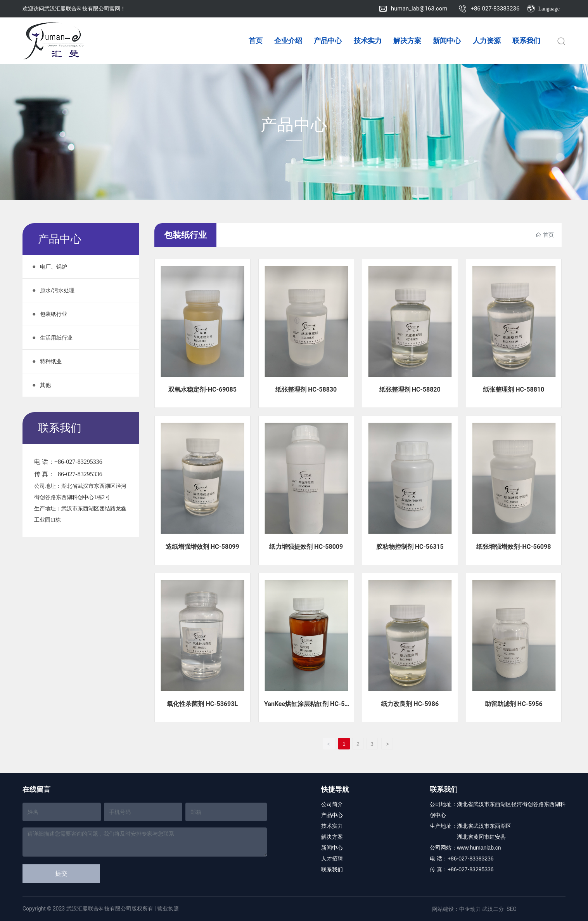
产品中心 (294, 125)
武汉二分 (493, 909)
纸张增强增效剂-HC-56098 (514, 547)
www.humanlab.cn (479, 848)
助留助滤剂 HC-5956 (514, 704)
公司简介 (332, 804)
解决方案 (332, 837)
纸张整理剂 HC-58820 (410, 389)
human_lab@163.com (419, 9)
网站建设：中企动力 (457, 909)
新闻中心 (332, 848)
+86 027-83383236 (495, 9)
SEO (512, 909)
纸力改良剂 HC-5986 (410, 704)
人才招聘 (332, 859)
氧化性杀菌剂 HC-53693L (202, 704)
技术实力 (332, 826)
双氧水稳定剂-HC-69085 (202, 389)
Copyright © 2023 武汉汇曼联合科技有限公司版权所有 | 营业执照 (101, 909)
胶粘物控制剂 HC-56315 (410, 547)
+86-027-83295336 (78, 462)
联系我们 (332, 869)
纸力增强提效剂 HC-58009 (306, 547)
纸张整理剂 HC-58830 (306, 389)
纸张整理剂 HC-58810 (514, 389)
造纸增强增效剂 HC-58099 (202, 547)
